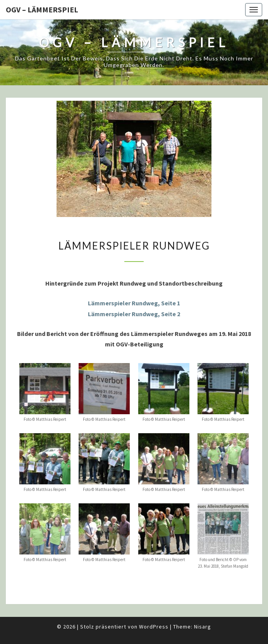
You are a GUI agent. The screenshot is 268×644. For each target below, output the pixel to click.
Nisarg (203, 627)
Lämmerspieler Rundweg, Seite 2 (134, 314)
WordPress (154, 627)
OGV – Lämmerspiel (42, 9)
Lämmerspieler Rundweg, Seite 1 (134, 303)
